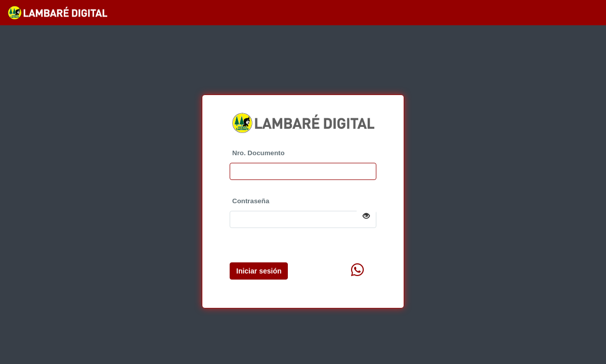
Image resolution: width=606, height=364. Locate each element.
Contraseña (251, 201)
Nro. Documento (258, 153)
